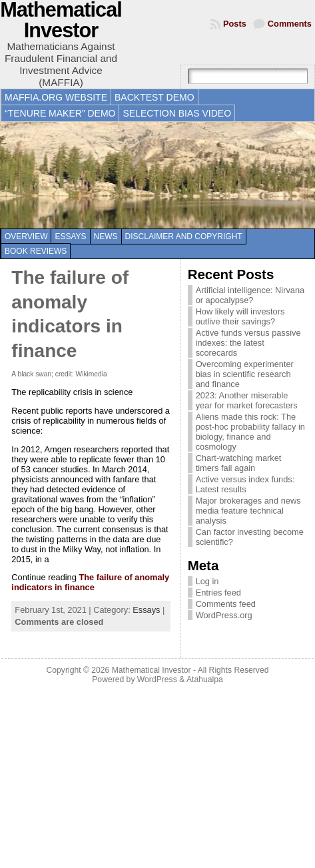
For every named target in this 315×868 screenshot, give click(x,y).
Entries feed (218, 593)
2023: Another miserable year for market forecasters (247, 400)
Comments (290, 24)
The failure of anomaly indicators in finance (90, 582)
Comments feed (226, 604)
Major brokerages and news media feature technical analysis (248, 511)
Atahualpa (205, 679)
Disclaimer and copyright (184, 236)
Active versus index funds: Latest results (245, 484)
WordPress (157, 679)
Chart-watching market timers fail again (239, 463)
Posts (235, 24)
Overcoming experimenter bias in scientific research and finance (245, 374)
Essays (70, 236)
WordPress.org (224, 615)
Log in (207, 581)
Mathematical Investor (152, 670)
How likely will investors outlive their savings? (240, 316)
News (106, 236)
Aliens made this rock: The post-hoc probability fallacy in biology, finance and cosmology (250, 432)
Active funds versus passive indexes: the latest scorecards (248, 343)
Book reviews (36, 251)
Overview (26, 236)
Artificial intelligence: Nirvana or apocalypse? (250, 295)
